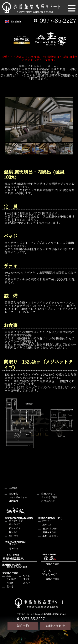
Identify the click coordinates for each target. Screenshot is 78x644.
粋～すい (47, 521)
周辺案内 (13, 501)
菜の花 (10, 587)
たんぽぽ (11, 579)
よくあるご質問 (49, 498)
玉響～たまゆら (50, 536)
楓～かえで (15, 524)
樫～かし (14, 532)
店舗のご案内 (52, 564)
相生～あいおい (50, 529)
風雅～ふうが (49, 532)
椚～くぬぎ (15, 529)
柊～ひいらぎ (16, 521)
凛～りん (47, 525)
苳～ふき (14, 549)
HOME (13, 488)
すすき (27, 579)
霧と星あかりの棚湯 (17, 567)
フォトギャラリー (18, 498)
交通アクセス (48, 494)
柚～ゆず (14, 536)
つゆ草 (10, 583)
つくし (27, 576)
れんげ (27, 583)
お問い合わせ (48, 501)
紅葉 (9, 576)
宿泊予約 (13, 494)
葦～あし (14, 545)
